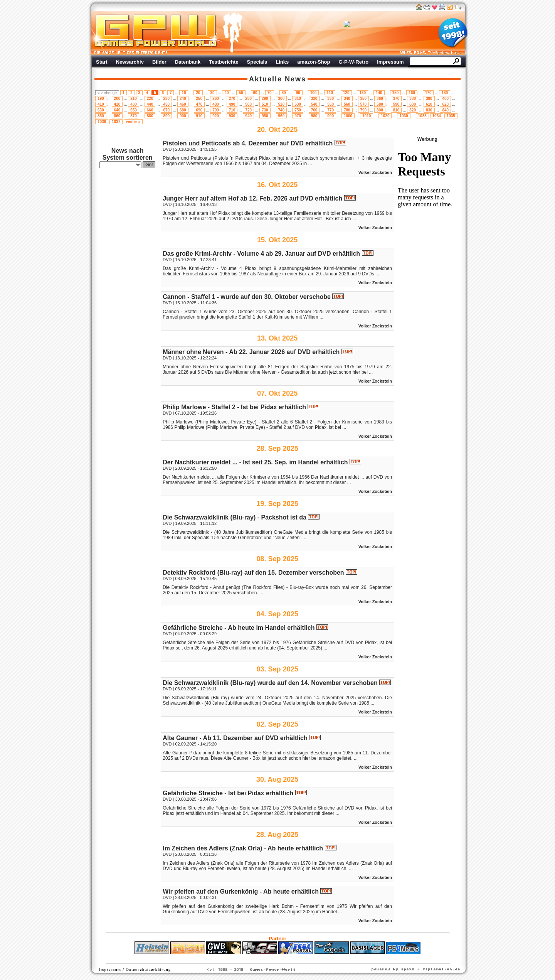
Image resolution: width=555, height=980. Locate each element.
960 (282, 116)
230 (166, 99)
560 (347, 104)
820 (413, 110)
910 (199, 116)
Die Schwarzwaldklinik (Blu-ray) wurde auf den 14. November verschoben (270, 683)
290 (265, 99)
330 (330, 99)
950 (265, 116)
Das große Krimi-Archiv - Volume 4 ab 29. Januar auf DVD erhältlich (261, 254)
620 (445, 104)
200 (117, 99)
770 (330, 110)
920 (216, 116)
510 (265, 104)
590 (396, 104)
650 (134, 110)
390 (429, 99)
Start (102, 62)
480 (216, 104)
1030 (404, 116)
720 (248, 110)
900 (183, 116)
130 (362, 93)
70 (270, 93)
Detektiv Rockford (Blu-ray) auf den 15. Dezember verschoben (253, 573)
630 (101, 110)
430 (134, 104)
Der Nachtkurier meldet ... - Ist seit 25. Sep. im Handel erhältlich (255, 462)
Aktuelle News (277, 79)
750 (298, 110)
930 (232, 116)
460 (183, 104)
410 (101, 104)
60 (255, 93)
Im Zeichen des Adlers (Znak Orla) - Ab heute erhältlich (243, 848)
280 (248, 99)
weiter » (133, 122)
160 (412, 93)
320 (314, 99)
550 (330, 104)
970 (298, 116)
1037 (116, 122)
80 (284, 93)
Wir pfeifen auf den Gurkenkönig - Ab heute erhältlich (241, 891)
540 (314, 104)
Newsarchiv (130, 62)
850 (101, 116)
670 (166, 110)
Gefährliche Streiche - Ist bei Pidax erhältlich (228, 793)
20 (198, 93)
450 (166, 104)
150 (396, 93)
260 (216, 99)
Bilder (159, 62)
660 (150, 110)
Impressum (390, 62)
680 (183, 110)
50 (241, 93)
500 (248, 104)
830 (429, 110)
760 (314, 110)
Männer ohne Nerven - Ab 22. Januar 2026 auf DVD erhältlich (251, 352)
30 (212, 93)
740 (282, 110)
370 (396, 99)
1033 (422, 116)
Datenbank (188, 62)
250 (199, 99)
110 (330, 93)
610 (429, 104)
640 (117, 110)
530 (298, 104)
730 (265, 110)
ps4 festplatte (240, 958)
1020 (385, 116)
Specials (257, 62)
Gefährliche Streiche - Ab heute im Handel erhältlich (239, 628)
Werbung (347, 33)
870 (134, 116)
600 (413, 104)
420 (117, 104)
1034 (437, 116)
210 (134, 99)
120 (346, 93)
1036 (102, 122)
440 (150, 104)
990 (330, 116)
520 (282, 104)
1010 (367, 116)
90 (298, 93)
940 (248, 116)
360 (380, 99)
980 (314, 116)
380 (413, 99)
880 (150, 116)
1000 (348, 116)
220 (150, 99)
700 (216, 110)
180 (445, 93)
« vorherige (107, 93)
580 (380, 104)
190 (101, 99)
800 (380, 110)
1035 (451, 116)
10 (184, 93)
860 (117, 116)
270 (232, 99)
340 (347, 99)
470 (199, 104)
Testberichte (224, 62)
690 (199, 110)
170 (428, 93)
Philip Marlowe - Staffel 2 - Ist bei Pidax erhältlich (234, 407)
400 (445, 99)
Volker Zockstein (375, 172)
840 (445, 110)
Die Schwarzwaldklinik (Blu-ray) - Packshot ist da (235, 517)
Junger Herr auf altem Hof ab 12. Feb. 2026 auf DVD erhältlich (252, 198)
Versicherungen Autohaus (302, 958)
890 (166, 116)
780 (347, 110)
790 (364, 110)
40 (226, 93)
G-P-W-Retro (354, 62)
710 (232, 110)
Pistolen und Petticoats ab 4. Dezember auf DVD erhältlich (248, 143)
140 (379, 93)
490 (232, 104)
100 (314, 93)
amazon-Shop (314, 62)
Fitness (264, 958)
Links (282, 62)
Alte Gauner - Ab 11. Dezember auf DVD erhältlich (235, 738)
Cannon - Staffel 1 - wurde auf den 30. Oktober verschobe (247, 297)
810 (396, 110)
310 (298, 99)
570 (364, 104)
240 (183, 99)
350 (364, 99)
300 (282, 99)
